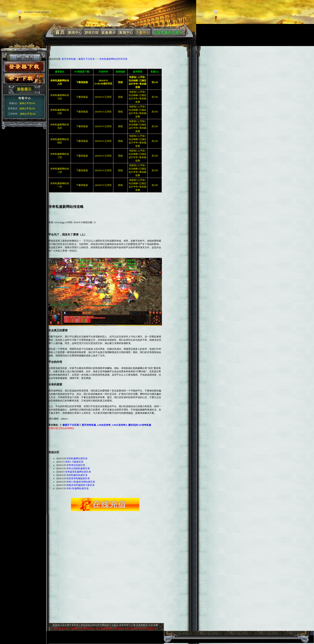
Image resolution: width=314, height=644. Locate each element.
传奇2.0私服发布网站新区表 (81, 482)
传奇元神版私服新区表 (78, 468)
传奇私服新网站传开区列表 (113, 59)
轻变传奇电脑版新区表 (78, 478)
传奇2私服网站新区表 (78, 488)
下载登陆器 (82, 97)
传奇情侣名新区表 (76, 465)
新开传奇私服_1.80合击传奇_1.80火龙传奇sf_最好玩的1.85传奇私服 (116, 425)
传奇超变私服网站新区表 (78, 472)
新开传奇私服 (69, 59)
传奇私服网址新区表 (77, 458)
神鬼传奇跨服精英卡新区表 (80, 485)
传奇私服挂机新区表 (77, 475)
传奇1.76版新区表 (74, 462)
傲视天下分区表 (87, 59)
